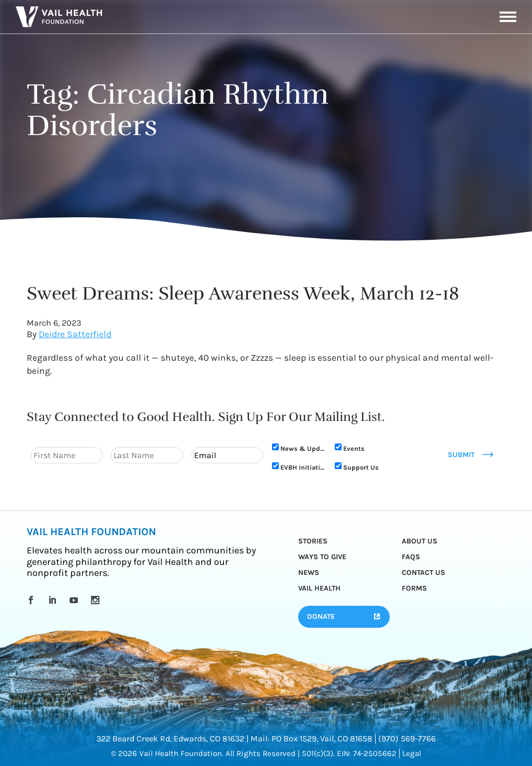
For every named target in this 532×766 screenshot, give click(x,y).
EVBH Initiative (302, 467)
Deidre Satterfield (75, 334)
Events (354, 448)
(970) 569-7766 (407, 739)
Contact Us (423, 573)
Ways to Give (322, 557)
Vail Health (319, 588)
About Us (420, 541)
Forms (414, 588)
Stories (313, 541)
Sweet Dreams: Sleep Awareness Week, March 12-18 (243, 293)
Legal (412, 753)
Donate (321, 617)
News (309, 573)
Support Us (361, 467)
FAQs (411, 557)
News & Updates (302, 448)
